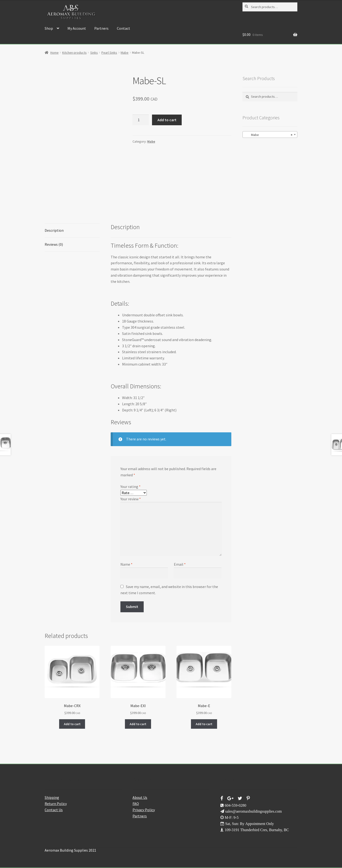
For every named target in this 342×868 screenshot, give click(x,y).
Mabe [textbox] (268, 135)
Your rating (131, 487)
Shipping (52, 797)
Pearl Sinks (109, 53)
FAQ (136, 804)
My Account (77, 28)
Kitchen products (74, 53)
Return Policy (56, 804)
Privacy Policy (144, 810)
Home (55, 53)
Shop (49, 28)
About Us (140, 797)
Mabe (125, 53)
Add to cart (167, 120)
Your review (131, 499)
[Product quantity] (141, 120)
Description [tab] (54, 230)
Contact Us (54, 810)
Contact (123, 28)
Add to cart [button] (72, 724)
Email (180, 564)
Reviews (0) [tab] (54, 244)
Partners (101, 28)
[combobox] (270, 135)
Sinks (94, 53)
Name (126, 564)
